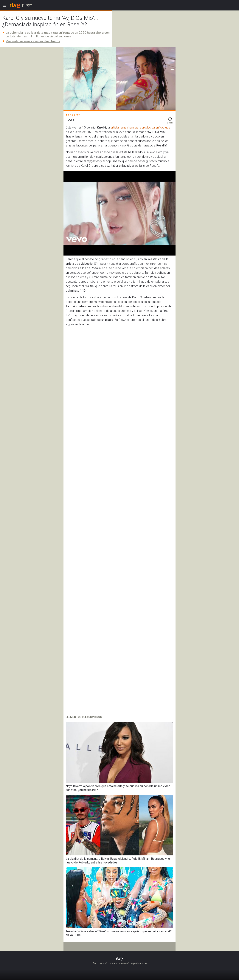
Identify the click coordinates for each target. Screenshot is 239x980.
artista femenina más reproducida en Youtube (140, 127)
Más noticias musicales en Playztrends (33, 41)
